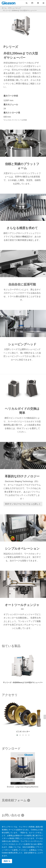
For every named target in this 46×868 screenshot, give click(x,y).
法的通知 (31, 847)
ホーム (4, 8)
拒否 (16, 853)
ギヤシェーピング (14, 8)
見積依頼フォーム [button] (16, 800)
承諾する (7, 861)
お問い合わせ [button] (13, 815)
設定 (26, 853)
